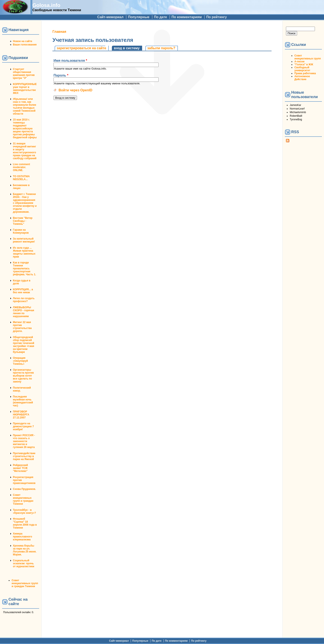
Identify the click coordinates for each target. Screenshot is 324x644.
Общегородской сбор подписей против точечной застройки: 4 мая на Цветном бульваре (24, 345)
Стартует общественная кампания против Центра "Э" (24, 74)
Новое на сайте (23, 41)
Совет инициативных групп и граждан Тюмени (23, 499)
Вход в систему (128, 48)
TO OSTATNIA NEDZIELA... (21, 178)
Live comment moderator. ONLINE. (21, 167)
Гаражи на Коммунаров (21, 231)
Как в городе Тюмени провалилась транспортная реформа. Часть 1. (24, 269)
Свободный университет (302, 69)
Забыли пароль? (161, 48)
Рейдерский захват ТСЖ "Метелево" (20, 468)
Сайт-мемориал (110, 17)
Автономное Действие (302, 78)
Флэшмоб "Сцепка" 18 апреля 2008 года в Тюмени (25, 523)
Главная (59, 32)
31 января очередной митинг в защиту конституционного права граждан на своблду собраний (25, 151)
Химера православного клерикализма (23, 537)
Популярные (139, 17)
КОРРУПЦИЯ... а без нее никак (23, 291)
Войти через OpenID (75, 90)
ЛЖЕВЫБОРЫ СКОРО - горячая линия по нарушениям (23, 312)
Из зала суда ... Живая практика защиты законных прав (24, 252)
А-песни (299, 62)
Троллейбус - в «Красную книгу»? (24, 511)
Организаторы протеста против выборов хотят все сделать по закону (23, 376)
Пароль (61, 75)
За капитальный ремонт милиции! (24, 240)
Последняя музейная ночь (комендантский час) (23, 401)
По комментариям (187, 17)
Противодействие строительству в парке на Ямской (24, 456)
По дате (161, 17)
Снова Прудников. (24, 489)
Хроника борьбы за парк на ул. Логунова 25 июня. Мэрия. (25, 550)
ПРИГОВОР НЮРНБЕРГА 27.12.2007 (21, 415)
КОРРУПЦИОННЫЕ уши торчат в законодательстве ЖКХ (25, 89)
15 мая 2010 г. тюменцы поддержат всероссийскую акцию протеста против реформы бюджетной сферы (25, 129)
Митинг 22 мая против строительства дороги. (22, 327)
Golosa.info (46, 5)
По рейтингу (216, 17)
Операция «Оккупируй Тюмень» (20, 361)
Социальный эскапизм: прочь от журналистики (24, 563)
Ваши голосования (25, 45)
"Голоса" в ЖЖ (304, 64)
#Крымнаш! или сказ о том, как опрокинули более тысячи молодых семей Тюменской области (25, 106)
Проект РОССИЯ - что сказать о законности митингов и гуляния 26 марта (24, 441)
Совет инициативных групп (308, 57)
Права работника (305, 73)
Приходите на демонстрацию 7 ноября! (23, 426)
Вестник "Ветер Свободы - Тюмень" (23, 221)
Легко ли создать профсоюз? (24, 300)
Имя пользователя (70, 61)
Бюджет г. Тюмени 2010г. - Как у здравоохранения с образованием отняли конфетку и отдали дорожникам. (25, 203)
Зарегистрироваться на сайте (81, 48)
